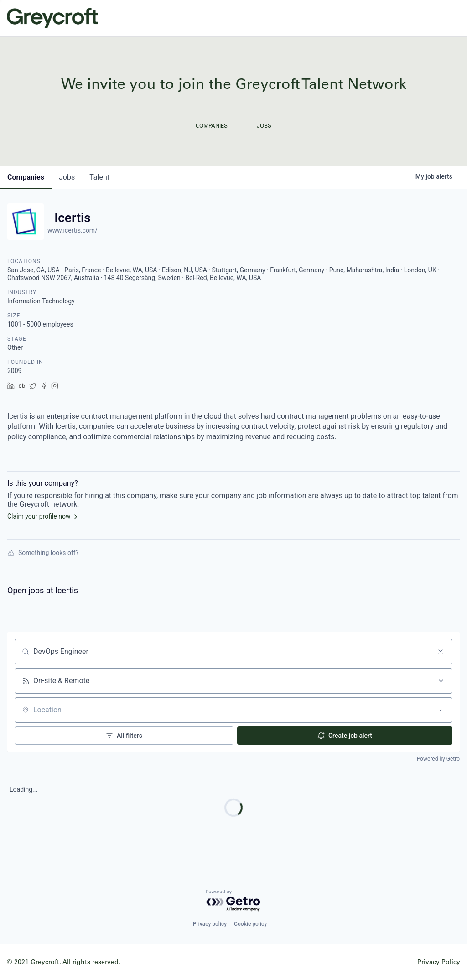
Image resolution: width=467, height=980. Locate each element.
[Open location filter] (441, 710)
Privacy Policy (439, 962)
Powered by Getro (438, 759)
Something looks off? (43, 553)
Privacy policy (210, 924)
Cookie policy (250, 924)
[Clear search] (441, 652)
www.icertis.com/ (73, 230)
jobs (67, 177)
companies (26, 177)
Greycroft (52, 18)
